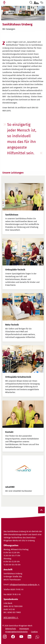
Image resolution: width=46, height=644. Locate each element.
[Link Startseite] (4, 3)
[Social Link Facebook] (14, 638)
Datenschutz (11, 629)
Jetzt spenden (10, 617)
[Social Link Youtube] (22, 638)
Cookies (34, 632)
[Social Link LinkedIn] (30, 638)
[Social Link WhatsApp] (38, 638)
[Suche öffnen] (31, 3)
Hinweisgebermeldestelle (16, 632)
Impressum (24, 629)
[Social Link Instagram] (5, 638)
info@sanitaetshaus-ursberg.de (23, 585)
